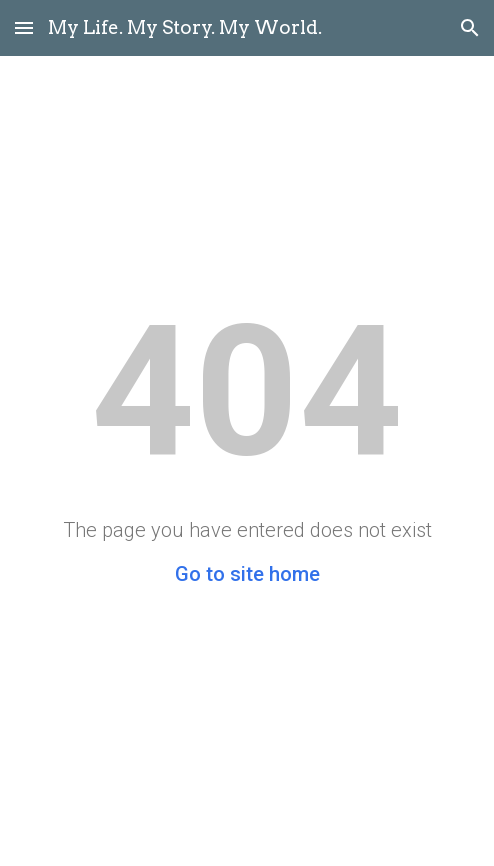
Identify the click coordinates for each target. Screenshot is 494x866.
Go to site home (247, 574)
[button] (24, 27)
